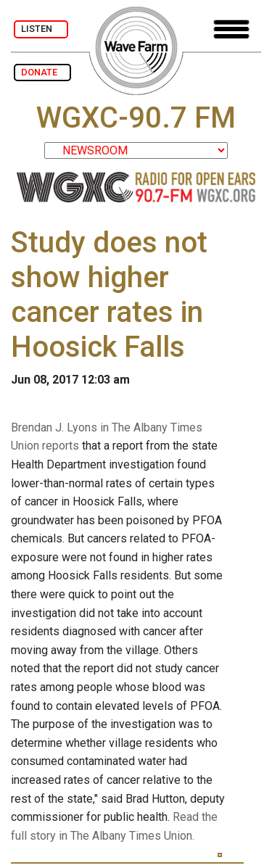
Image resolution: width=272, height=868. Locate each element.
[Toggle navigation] (231, 29)
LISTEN (41, 29)
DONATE (42, 72)
